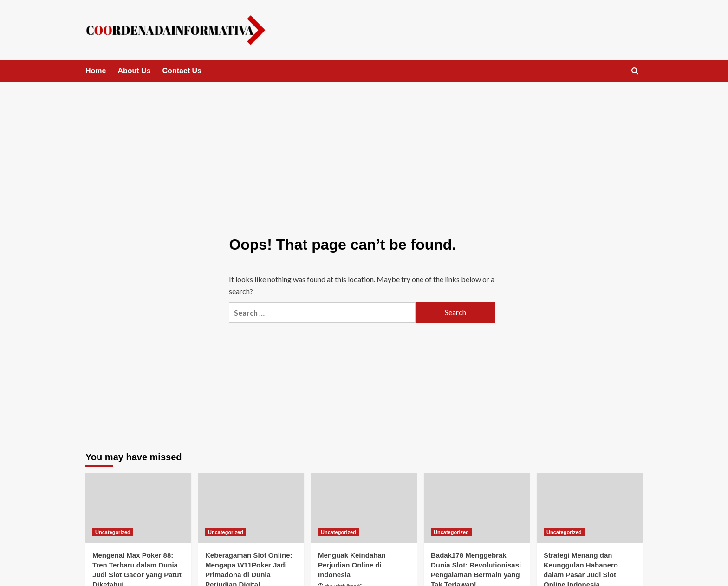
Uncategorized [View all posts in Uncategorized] (113, 532)
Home (96, 71)
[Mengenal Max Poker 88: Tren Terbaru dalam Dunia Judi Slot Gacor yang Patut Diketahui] (138, 508)
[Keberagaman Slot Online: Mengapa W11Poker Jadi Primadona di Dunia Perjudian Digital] (251, 508)
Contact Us (182, 71)
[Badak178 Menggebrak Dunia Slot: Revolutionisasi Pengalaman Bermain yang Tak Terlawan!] (477, 508)
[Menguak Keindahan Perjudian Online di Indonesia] (364, 508)
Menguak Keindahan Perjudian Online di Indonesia (352, 565)
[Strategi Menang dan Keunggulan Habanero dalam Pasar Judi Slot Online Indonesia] (590, 508)
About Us (134, 71)
